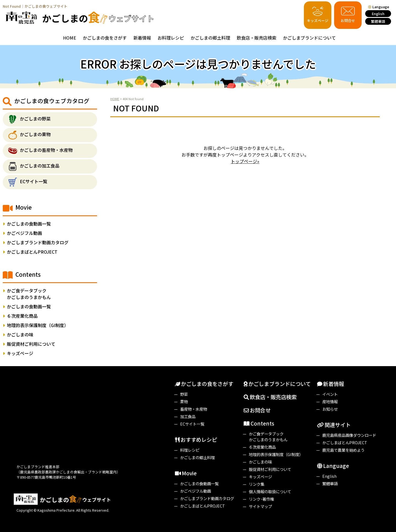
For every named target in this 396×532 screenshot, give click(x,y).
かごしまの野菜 (35, 119)
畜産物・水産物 (194, 409)
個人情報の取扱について (270, 491)
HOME (70, 38)
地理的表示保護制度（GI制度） (38, 325)
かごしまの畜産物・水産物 (46, 150)
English (378, 14)
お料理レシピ (171, 38)
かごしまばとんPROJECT (32, 252)
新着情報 (142, 38)
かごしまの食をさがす (105, 38)
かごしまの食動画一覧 (29, 224)
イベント (330, 394)
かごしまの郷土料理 (210, 38)
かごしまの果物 (35, 135)
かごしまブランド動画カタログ (38, 242)
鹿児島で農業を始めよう (343, 450)
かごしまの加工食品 (40, 166)
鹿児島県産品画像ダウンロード (349, 435)
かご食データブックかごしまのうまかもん (29, 294)
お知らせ (330, 409)
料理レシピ (190, 450)
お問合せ (348, 14)
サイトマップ (260, 506)
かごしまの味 (20, 334)
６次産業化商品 (22, 316)
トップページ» (245, 161)
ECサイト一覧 (34, 182)
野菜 (184, 394)
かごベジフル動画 (24, 233)
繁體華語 (378, 21)
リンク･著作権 (261, 499)
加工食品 (188, 416)
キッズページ (318, 14)
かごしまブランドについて (309, 38)
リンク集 (257, 484)
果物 (184, 401)
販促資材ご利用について (31, 344)
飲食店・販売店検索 (257, 38)
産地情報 (330, 401)
